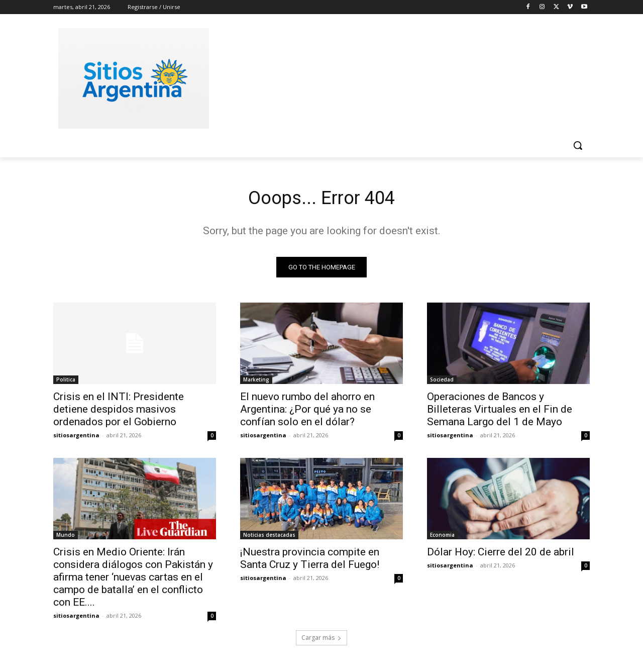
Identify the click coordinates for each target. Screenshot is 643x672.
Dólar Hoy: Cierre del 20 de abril (501, 554)
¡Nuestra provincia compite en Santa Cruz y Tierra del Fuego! (310, 561)
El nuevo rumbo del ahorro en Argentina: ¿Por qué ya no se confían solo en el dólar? (307, 412)
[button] (578, 145)
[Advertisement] (397, 77)
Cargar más (321, 640)
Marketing (256, 382)
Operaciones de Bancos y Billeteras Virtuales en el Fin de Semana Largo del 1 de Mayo (500, 412)
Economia (442, 537)
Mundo (66, 537)
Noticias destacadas (269, 537)
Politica (66, 382)
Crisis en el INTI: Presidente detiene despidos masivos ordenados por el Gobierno (119, 412)
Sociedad (442, 382)
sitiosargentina (76, 438)
